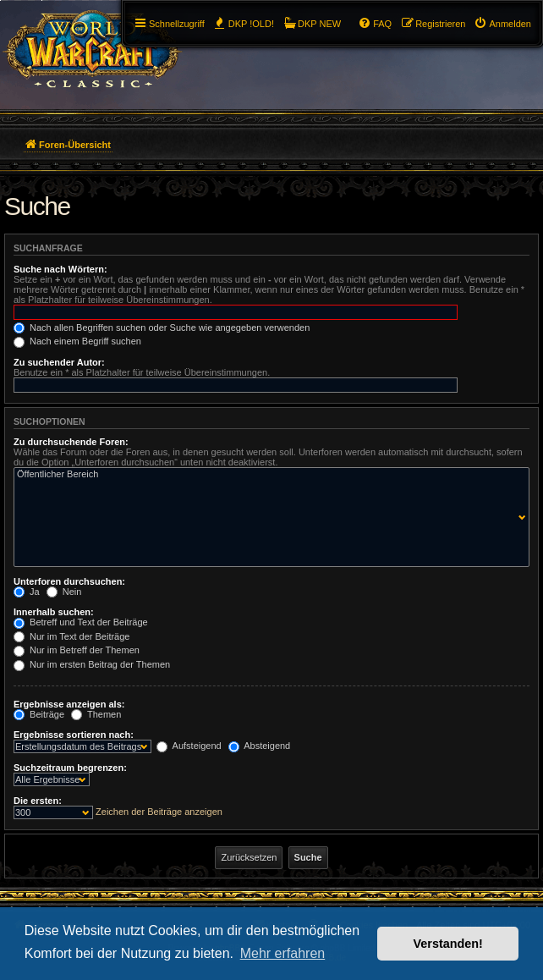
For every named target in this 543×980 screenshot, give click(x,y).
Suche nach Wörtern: (60, 269)
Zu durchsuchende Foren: (71, 442)
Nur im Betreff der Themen (77, 650)
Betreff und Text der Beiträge (81, 622)
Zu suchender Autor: (59, 362)
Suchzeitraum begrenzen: (70, 768)
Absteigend (260, 746)
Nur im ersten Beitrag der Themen (92, 664)
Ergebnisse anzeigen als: (69, 704)
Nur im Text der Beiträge (71, 636)
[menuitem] (502, 24)
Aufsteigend (189, 746)
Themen (96, 714)
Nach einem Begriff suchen (77, 341)
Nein (64, 592)
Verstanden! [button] (448, 944)
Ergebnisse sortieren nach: (74, 735)
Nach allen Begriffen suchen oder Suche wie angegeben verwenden (162, 328)
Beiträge (39, 714)
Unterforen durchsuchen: (69, 581)
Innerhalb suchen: (54, 612)
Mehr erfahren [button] (283, 953)
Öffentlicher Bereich (268, 475)
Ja (27, 592)
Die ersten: (38, 801)
